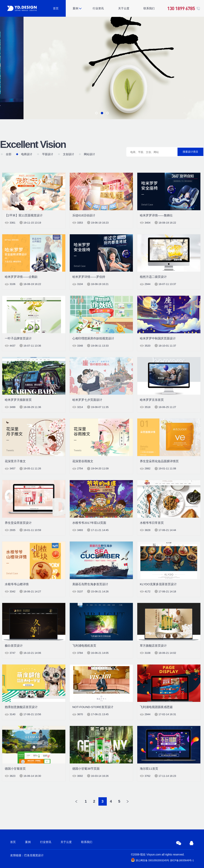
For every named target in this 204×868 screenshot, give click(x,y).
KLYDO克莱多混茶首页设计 (158, 584)
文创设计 (69, 154)
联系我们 (149, 8)
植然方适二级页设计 (153, 277)
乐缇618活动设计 (84, 215)
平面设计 (48, 154)
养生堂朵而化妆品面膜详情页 (159, 461)
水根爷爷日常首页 (152, 523)
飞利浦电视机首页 (84, 646)
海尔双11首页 (149, 769)
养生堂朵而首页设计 (18, 523)
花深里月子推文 (15, 461)
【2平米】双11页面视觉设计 (24, 215)
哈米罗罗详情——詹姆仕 (156, 215)
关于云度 (124, 8)
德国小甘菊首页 (15, 769)
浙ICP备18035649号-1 (182, 860)
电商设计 (27, 154)
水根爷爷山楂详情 (17, 584)
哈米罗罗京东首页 (152, 400)
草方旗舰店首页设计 (153, 646)
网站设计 (89, 154)
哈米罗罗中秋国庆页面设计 (158, 338)
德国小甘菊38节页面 (86, 769)
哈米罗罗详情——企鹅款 (21, 277)
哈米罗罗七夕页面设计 (87, 400)
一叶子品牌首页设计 (18, 338)
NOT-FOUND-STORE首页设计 (93, 707)
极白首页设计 (14, 646)
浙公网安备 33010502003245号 (150, 860)
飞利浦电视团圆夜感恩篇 (156, 707)
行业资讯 (98, 8)
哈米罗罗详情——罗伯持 (89, 277)
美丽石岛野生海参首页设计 (90, 584)
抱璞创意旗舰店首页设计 (21, 707)
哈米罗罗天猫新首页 (18, 400)
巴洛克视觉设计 (34, 855)
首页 (56, 8)
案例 (76, 8)
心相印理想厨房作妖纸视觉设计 (93, 338)
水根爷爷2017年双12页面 (89, 523)
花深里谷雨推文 (83, 461)
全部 (9, 154)
